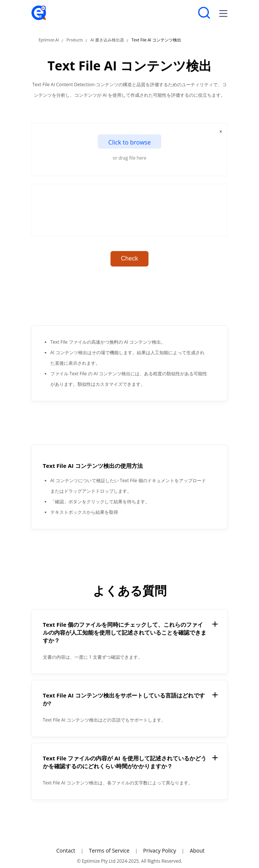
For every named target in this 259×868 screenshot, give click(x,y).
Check (129, 258)
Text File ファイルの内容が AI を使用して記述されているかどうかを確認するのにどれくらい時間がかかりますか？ (125, 762)
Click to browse (129, 142)
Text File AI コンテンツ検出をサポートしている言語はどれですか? (124, 699)
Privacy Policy (160, 850)
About (197, 850)
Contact (66, 850)
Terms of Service (109, 850)
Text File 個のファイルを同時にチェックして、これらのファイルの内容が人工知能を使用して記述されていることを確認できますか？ (125, 632)
